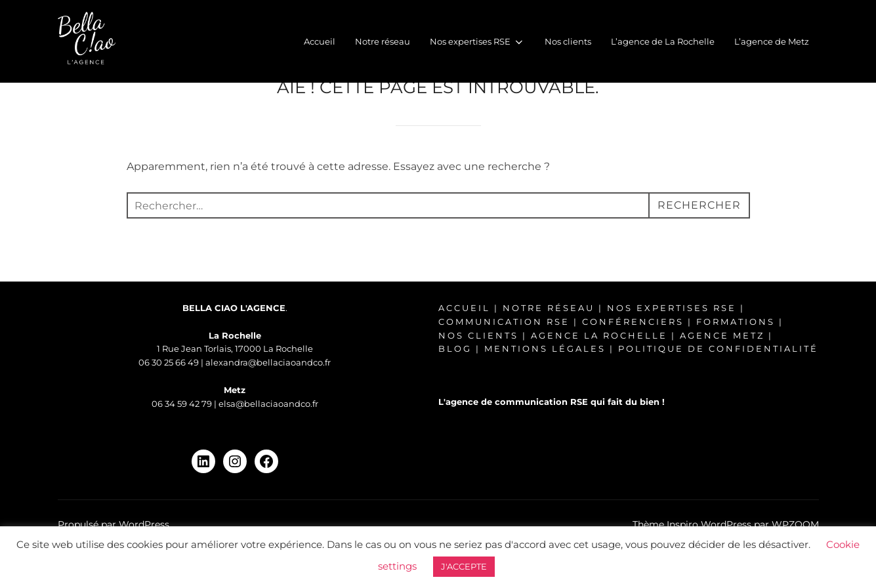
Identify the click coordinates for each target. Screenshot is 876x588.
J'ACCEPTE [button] (464, 566)
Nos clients (568, 41)
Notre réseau (383, 41)
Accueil (320, 41)
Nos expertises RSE (477, 42)
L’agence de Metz (772, 41)
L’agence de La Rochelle (663, 41)
